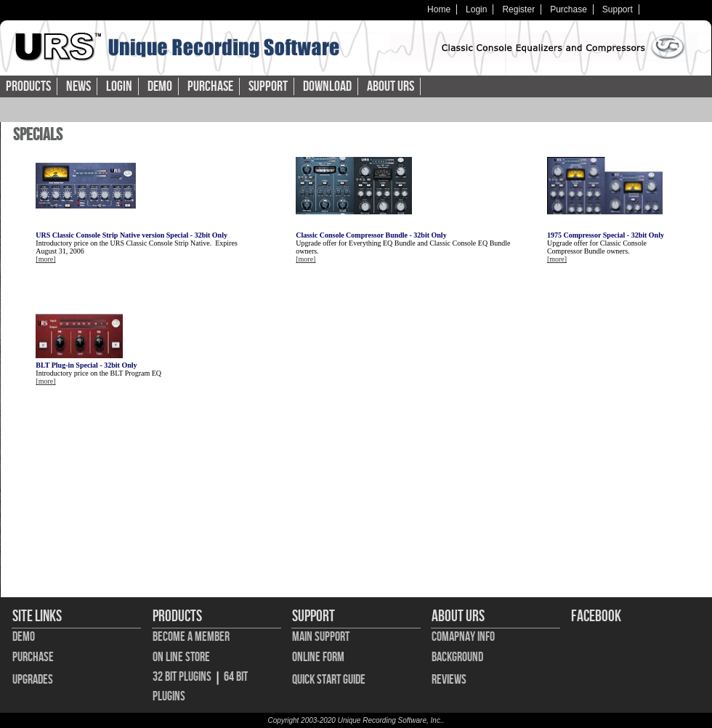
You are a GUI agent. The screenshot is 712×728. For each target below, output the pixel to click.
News (78, 86)
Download (327, 86)
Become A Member (191, 637)
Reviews (449, 680)
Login (476, 9)
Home (439, 9)
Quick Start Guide (329, 680)
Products (28, 86)
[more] (45, 259)
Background (457, 657)
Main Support (321, 637)
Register (518, 9)
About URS (391, 86)
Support (618, 9)
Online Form (318, 657)
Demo (160, 86)
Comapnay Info (463, 637)
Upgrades (33, 680)
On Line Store (181, 657)
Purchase (569, 9)
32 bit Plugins (182, 677)
